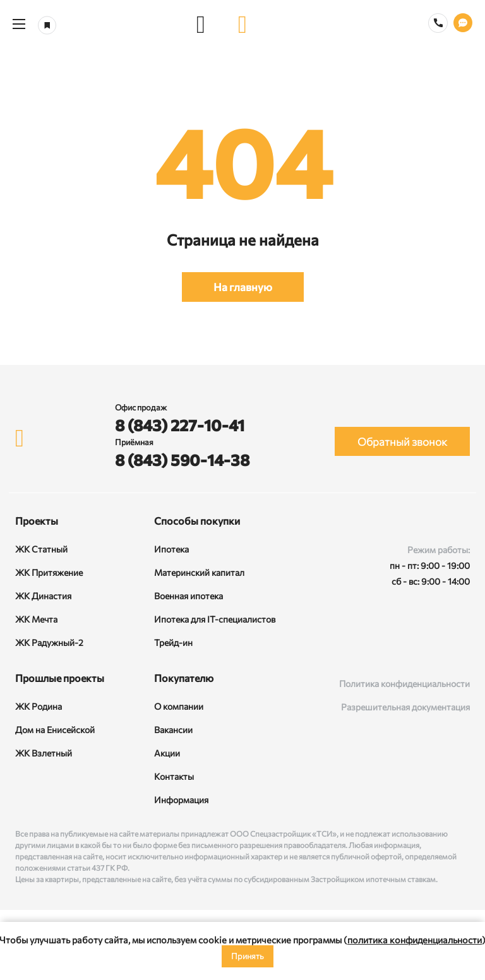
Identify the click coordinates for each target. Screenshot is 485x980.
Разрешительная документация (405, 707)
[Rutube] (424, 643)
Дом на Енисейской (55, 730)
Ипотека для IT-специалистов (215, 619)
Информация (181, 800)
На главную (243, 287)
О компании (179, 706)
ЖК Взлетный (44, 753)
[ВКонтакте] (390, 643)
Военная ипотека (189, 596)
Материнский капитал (199, 572)
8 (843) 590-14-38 (182, 460)
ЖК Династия (43, 596)
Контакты (174, 776)
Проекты (37, 521)
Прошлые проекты (60, 678)
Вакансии (173, 730)
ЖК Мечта (36, 619)
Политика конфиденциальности (404, 684)
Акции (167, 753)
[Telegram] (458, 643)
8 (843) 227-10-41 (180, 425)
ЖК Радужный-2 (49, 642)
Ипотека (171, 549)
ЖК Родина (39, 706)
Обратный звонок (402, 442)
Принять (248, 956)
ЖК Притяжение (49, 572)
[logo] (242, 24)
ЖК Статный (41, 549)
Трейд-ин (173, 642)
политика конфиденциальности (415, 940)
